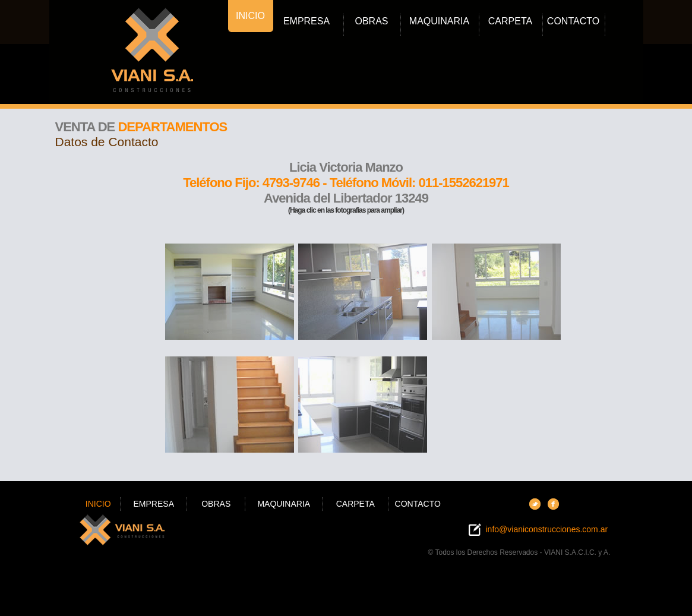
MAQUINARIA (439, 21)
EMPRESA (306, 21)
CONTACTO (573, 21)
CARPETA (510, 21)
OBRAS (371, 21)
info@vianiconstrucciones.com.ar (546, 529)
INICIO (250, 16)
